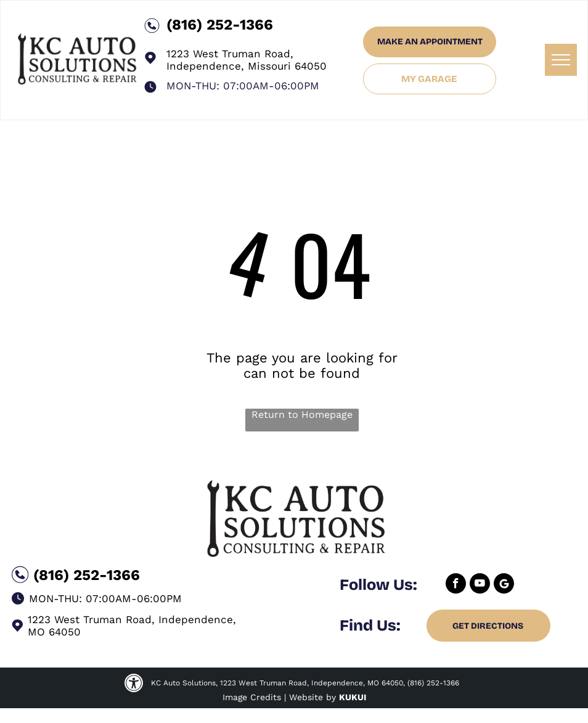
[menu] (561, 60)
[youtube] (480, 585)
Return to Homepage (302, 415)
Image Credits (252, 697)
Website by (312, 697)
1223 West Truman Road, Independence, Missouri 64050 (247, 60)
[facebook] (456, 585)
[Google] (504, 585)
